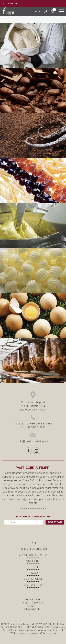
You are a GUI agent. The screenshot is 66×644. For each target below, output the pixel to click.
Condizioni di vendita (33, 555)
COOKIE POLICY (33, 579)
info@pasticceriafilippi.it (33, 441)
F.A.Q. (33, 543)
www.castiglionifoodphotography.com (40, 630)
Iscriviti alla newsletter (33, 517)
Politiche (33, 567)
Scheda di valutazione (33, 549)
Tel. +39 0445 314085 (39, 424)
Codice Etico (33, 561)
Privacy (33, 573)
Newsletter (33, 609)
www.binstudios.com (43, 633)
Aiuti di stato (33, 585)
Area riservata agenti (33, 604)
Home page (33, 600)
